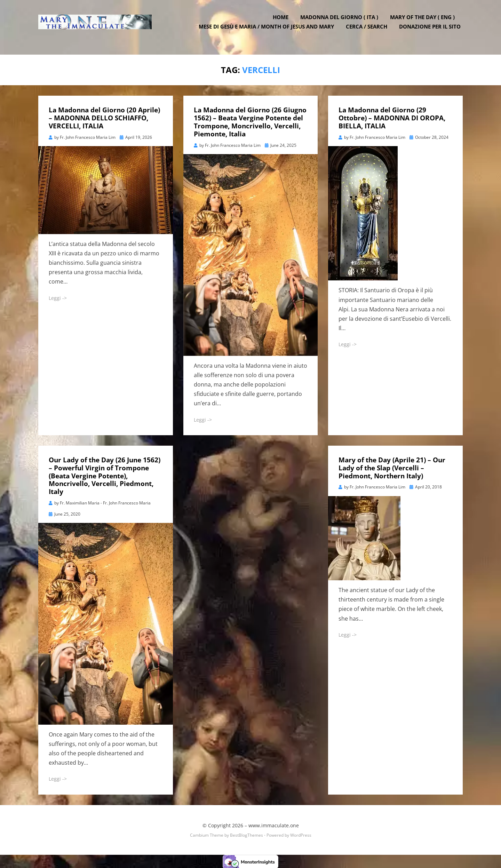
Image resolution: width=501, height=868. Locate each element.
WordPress (301, 834)
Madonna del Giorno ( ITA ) (341, 22)
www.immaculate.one (274, 825)
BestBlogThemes (246, 834)
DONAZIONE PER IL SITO (432, 31)
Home (283, 22)
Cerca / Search (369, 31)
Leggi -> (58, 297)
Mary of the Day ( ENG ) (424, 22)
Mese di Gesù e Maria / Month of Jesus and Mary (268, 31)
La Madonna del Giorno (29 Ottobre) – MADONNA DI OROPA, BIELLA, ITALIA (392, 118)
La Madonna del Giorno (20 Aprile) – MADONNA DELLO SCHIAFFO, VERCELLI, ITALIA (104, 118)
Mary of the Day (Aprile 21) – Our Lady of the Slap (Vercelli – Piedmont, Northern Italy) (392, 467)
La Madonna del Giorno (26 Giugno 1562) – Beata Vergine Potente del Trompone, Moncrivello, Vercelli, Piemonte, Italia (250, 121)
